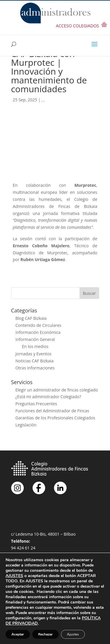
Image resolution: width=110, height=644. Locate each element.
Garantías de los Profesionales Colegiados (55, 418)
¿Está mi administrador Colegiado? (48, 397)
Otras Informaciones (35, 368)
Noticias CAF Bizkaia (35, 361)
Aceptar (18, 634)
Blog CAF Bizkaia (31, 318)
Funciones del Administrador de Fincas (53, 411)
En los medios (35, 346)
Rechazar (45, 634)
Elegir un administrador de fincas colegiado (57, 390)
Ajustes (73, 634)
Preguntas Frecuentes (36, 404)
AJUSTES (14, 576)
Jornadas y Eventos (34, 354)
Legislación (26, 425)
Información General (35, 339)
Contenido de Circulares (38, 325)
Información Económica (38, 332)
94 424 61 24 (23, 548)
